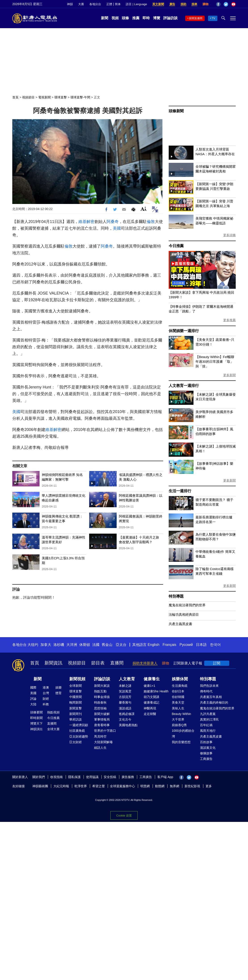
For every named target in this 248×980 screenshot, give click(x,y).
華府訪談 (76, 719)
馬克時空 (100, 736)
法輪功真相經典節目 (184, 614)
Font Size (144, 209)
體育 (59, 693)
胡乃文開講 (151, 697)
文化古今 (125, 719)
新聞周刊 (76, 714)
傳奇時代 (206, 691)
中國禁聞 (76, 697)
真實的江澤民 (209, 719)
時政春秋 (100, 702)
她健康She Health (156, 691)
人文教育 (127, 679)
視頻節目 (28, 97)
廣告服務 (128, 777)
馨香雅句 (125, 702)
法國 (96, 645)
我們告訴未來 (209, 686)
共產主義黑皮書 (180, 624)
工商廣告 (206, 759)
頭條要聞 (36, 712)
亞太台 (121, 645)
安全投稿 (110, 777)
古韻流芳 (125, 697)
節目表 (98, 663)
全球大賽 (53, 729)
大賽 (81, 4)
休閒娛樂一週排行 (184, 331)
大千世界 (178, 719)
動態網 (160, 786)
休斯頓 (85, 645)
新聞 (105, 18)
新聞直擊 (76, 708)
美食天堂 (178, 702)
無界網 (174, 786)
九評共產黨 (208, 714)
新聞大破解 (102, 714)
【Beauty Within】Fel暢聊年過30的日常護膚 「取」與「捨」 (215, 362)
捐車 (194, 4)
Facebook (218, 4)
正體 (109, 4)
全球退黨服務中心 (122, 786)
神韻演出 (36, 729)
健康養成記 (151, 702)
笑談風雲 (125, 691)
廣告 (172, 4)
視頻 (115, 18)
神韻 (70, 4)
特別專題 (176, 596)
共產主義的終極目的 (214, 702)
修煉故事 (206, 753)
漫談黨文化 (208, 748)
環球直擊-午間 (80, 97)
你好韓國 (178, 697)
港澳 (46, 687)
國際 (33, 687)
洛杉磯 (59, 645)
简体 (118, 4)
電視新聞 (44, 97)
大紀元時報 (61, 786)
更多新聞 (229, 375)
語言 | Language (136, 4)
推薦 (136, 18)
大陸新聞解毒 (103, 742)
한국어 (215, 645)
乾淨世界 (81, 786)
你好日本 (178, 691)
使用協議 (92, 777)
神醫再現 (150, 708)
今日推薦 (176, 246)
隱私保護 (74, 777)
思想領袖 (100, 708)
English (153, 645)
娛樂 (59, 687)
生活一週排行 (180, 491)
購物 (206, 4)
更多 (209, 786)
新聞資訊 (53, 663)
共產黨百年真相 (211, 697)
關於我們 (39, 777)
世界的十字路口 (105, 731)
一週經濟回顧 (79, 725)
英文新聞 (158, 4)
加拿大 (46, 645)
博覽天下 (36, 723)
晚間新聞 (76, 702)
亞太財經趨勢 (79, 736)
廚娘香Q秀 (179, 725)
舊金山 (107, 645)
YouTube (233, 4)
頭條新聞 (176, 111)
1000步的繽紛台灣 (183, 733)
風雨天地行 (208, 731)
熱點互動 (100, 691)
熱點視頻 (53, 712)
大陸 (33, 704)
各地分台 (95, 4)
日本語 (201, 645)
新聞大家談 (102, 686)
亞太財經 (76, 742)
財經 (46, 699)
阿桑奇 (113, 222)
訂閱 (217, 663)
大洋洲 (72, 645)
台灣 (46, 693)
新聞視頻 (77, 679)
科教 (46, 704)
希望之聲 (99, 786)
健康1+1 (149, 686)
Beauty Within (181, 714)
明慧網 (145, 786)
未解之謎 (125, 686)
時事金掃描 (102, 697)
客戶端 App (165, 777)
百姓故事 (206, 742)
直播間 (117, 663)
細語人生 (100, 748)
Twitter (226, 4)
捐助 (183, 4)
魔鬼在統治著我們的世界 (187, 605)
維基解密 (86, 222)
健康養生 (152, 679)
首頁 (15, 97)
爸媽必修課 (127, 714)
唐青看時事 (102, 725)
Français (169, 645)
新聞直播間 (196, 18)
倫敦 (151, 222)
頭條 (125, 18)
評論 (33, 699)
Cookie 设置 (124, 816)
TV (213, 18)
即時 (146, 18)
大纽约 (33, 645)
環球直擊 (61, 97)
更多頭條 (229, 235)
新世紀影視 (192, 786)
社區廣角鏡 (77, 731)
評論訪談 (170, 18)
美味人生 (178, 708)
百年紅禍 (206, 725)
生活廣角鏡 (180, 686)
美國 (117, 228)
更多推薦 (229, 320)
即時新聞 (36, 718)
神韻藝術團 (40, 786)
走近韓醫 (150, 714)
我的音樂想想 (181, 742)
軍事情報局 (102, 719)
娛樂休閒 (180, 679)
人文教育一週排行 (184, 386)
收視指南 (57, 777)
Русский (186, 645)
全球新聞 (76, 686)
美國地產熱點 (128, 725)
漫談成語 (125, 708)
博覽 (157, 18)
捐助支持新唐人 (145, 663)
